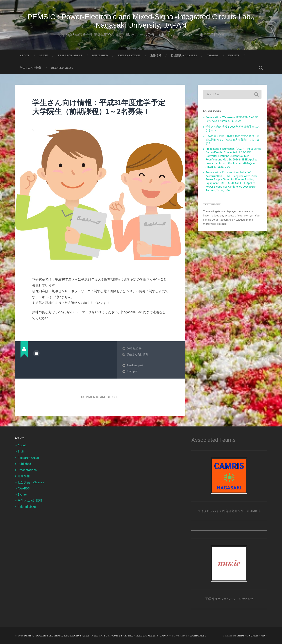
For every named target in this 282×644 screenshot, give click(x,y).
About (25, 55)
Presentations (129, 55)
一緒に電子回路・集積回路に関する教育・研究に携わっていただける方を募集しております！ (233, 140)
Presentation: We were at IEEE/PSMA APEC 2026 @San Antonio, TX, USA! (232, 119)
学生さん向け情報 (31, 68)
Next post (132, 371)
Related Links (62, 68)
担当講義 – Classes (184, 55)
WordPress (198, 636)
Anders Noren (248, 636)
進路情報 (156, 55)
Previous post (135, 365)
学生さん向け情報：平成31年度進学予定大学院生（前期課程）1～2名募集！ (99, 107)
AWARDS (213, 55)
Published (100, 55)
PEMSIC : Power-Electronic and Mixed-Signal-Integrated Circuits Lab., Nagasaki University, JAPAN (141, 21)
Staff (44, 55)
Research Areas (70, 55)
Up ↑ (264, 636)
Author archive (36, 353)
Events (234, 55)
